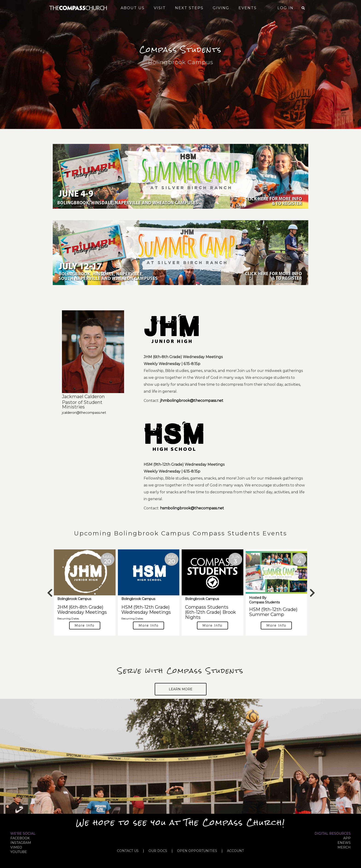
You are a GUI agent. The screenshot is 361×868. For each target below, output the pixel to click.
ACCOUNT (235, 851)
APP (347, 838)
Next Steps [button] (189, 8)
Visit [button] (160, 8)
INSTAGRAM (21, 843)
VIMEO (16, 847)
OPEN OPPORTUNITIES (197, 851)
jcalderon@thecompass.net (84, 413)
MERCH (344, 847)
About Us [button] (133, 8)
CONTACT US (128, 851)
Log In (285, 8)
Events (248, 8)
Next (312, 591)
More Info (85, 625)
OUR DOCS (158, 851)
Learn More (181, 689)
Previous (49, 591)
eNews (344, 843)
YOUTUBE (19, 852)
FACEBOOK (20, 838)
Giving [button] (221, 8)
